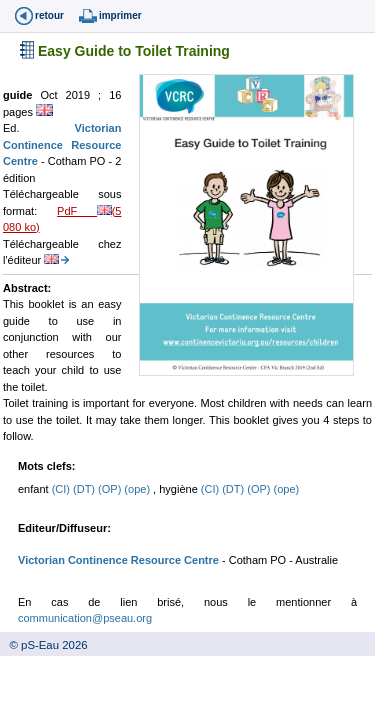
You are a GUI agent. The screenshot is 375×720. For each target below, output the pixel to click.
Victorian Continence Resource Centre (62, 144)
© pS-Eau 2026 (44, 645)
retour (49, 15)
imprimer (120, 15)
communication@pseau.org (85, 618)
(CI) (62, 489)
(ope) (138, 489)
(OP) (111, 489)
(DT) (85, 489)
